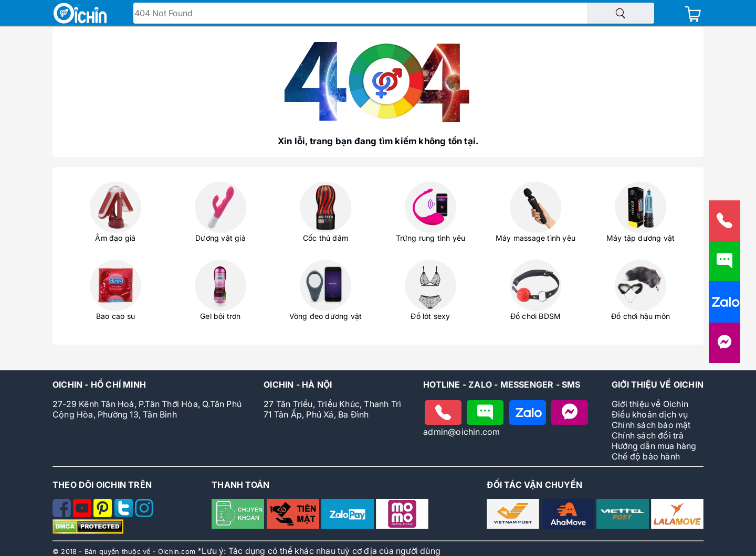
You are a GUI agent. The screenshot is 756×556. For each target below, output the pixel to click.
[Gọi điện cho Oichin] (443, 413)
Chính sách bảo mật (651, 425)
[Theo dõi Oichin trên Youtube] (83, 514)
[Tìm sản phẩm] (621, 13)
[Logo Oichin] (80, 14)
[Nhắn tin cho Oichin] (485, 413)
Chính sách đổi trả (648, 435)
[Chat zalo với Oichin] (528, 413)
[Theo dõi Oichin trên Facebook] (63, 514)
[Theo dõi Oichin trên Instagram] (144, 514)
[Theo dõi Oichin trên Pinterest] (104, 514)
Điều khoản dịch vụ (650, 414)
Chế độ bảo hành (646, 456)
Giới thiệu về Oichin (650, 404)
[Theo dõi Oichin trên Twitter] (125, 514)
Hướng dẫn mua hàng (654, 446)
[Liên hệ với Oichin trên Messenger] (724, 347)
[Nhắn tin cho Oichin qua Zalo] (724, 307)
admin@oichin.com (461, 432)
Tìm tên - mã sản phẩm (184, 14)
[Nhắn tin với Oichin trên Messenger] (570, 413)
